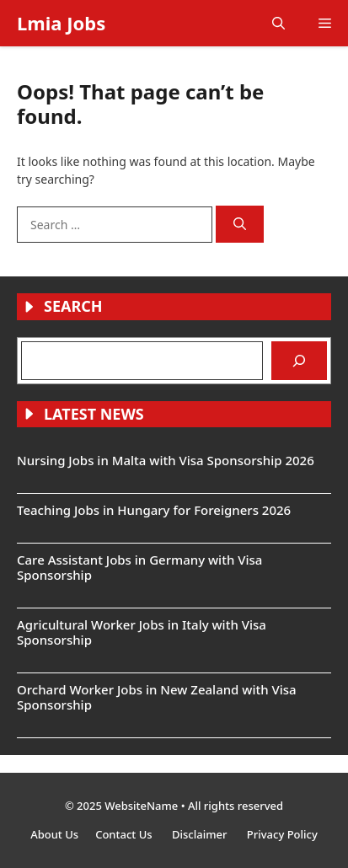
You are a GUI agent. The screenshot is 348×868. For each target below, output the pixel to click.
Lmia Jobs (61, 23)
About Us (54, 834)
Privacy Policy (282, 834)
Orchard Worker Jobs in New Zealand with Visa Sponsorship (157, 697)
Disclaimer (201, 834)
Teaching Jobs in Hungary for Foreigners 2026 (154, 510)
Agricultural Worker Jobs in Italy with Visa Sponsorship (142, 632)
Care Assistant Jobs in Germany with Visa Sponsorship (139, 567)
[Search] (240, 225)
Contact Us (125, 834)
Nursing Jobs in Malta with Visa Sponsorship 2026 (166, 460)
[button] (278, 23)
